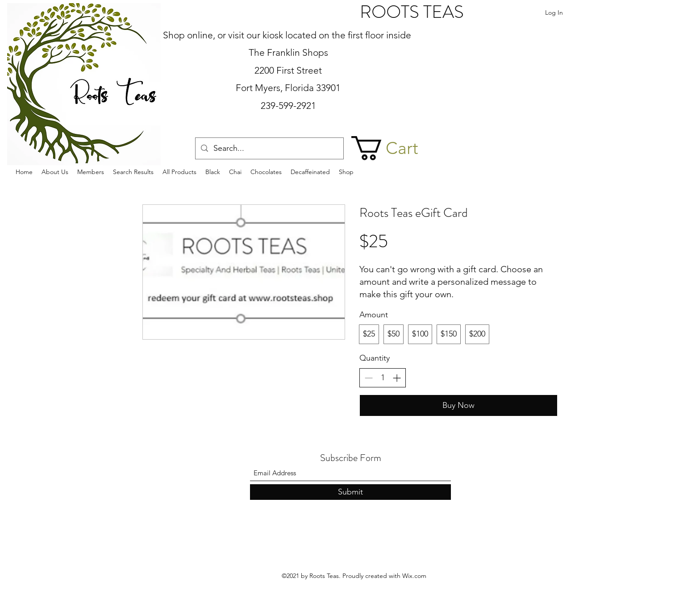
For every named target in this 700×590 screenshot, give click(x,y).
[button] (397, 148)
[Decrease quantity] (369, 378)
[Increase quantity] (397, 378)
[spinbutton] (383, 378)
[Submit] (350, 492)
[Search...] (269, 149)
